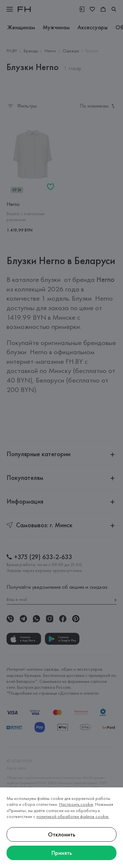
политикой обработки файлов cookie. (73, 816)
